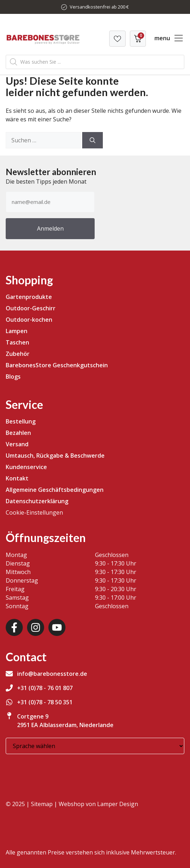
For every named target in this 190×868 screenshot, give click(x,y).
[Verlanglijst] (117, 39)
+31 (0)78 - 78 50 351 (45, 702)
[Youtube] (57, 627)
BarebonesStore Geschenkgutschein (57, 365)
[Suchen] (93, 140)
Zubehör (18, 354)
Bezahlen (18, 433)
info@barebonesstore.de (52, 674)
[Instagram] (36, 627)
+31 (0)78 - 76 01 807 (45, 688)
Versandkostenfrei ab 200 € (99, 7)
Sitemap (42, 804)
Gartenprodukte (29, 297)
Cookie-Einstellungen (34, 512)
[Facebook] (14, 627)
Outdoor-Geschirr (31, 308)
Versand (17, 444)
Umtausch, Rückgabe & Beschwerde (55, 456)
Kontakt (17, 478)
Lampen (17, 331)
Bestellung (21, 421)
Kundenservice (26, 467)
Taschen (17, 342)
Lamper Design (118, 804)
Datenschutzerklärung (37, 501)
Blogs (13, 377)
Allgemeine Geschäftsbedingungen (55, 490)
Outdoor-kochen (29, 320)
